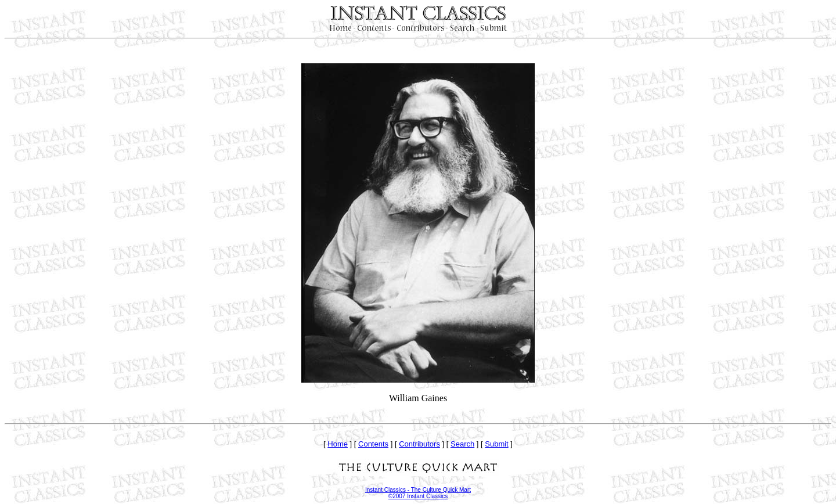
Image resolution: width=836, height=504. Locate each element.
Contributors (419, 444)
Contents (373, 444)
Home (338, 444)
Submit (496, 444)
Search (462, 444)
